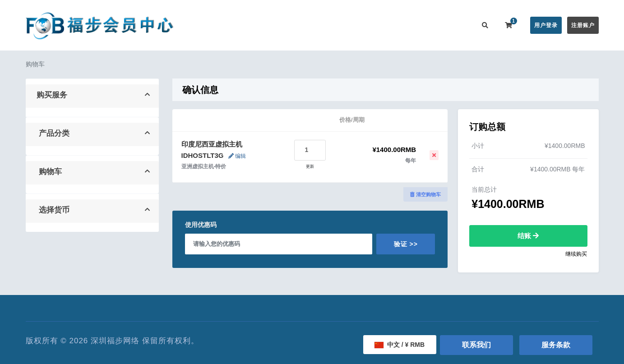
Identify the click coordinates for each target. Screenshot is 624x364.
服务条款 (556, 345)
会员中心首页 (225, 25)
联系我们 (456, 25)
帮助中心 (347, 25)
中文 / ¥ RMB (400, 345)
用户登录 (546, 25)
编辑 (237, 156)
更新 (310, 166)
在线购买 (269, 25)
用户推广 (420, 25)
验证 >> (406, 244)
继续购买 (576, 254)
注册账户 (583, 25)
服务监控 (384, 25)
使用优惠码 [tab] (201, 225)
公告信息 (311, 25)
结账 (528, 236)
